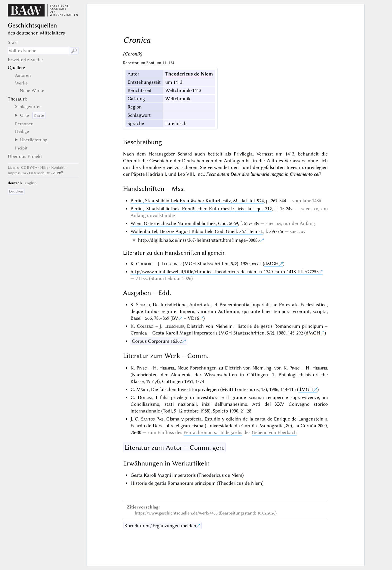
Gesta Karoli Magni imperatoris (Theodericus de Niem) (187, 475)
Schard (143, 305)
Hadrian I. (156, 174)
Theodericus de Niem (189, 74)
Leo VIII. (186, 174)
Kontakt (58, 167)
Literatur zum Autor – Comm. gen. (174, 447)
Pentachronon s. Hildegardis (213, 432)
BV (175, 318)
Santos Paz (152, 419)
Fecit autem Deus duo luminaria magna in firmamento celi (263, 174)
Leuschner (171, 264)
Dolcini (145, 397)
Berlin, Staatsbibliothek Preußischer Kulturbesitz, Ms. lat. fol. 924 (197, 201)
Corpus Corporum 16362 (157, 341)
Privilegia (243, 154)
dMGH (271, 264)
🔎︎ (74, 51)
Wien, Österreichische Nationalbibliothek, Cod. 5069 (184, 223)
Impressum (17, 173)
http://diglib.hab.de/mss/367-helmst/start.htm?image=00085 (199, 240)
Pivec (142, 368)
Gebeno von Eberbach (274, 432)
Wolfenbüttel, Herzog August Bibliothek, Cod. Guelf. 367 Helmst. (197, 231)
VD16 (193, 318)
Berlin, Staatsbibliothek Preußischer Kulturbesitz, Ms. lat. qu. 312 (201, 209)
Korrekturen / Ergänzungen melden (160, 526)
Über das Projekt (25, 156)
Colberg (144, 264)
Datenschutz (39, 173)
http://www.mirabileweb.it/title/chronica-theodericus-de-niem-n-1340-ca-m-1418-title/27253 (224, 272)
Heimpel (167, 368)
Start (13, 42)
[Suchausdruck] (39, 51)
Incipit (21, 148)
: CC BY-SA (22, 167)
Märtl (142, 389)
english (31, 183)
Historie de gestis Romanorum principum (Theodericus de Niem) (197, 483)
